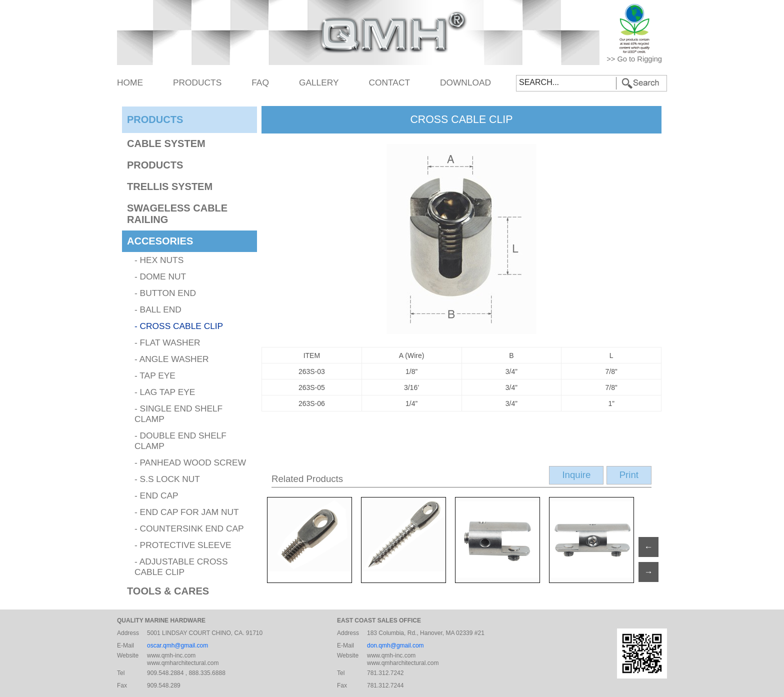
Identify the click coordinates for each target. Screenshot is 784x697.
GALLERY (319, 82)
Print (629, 475)
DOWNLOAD (465, 82)
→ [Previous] (648, 572)
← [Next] (648, 547)
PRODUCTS (197, 82)
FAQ (260, 82)
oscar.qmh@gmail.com (177, 645)
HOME (130, 82)
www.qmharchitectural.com (183, 663)
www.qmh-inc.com (171, 655)
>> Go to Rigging (634, 59)
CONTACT (389, 82)
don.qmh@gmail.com (395, 645)
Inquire (576, 475)
